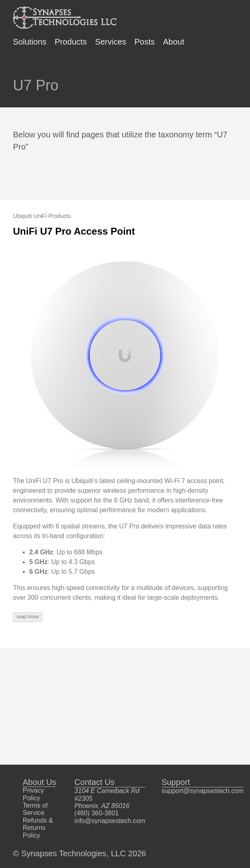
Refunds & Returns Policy (38, 828)
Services (111, 42)
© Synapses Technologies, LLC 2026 (80, 853)
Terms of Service (35, 809)
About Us (39, 782)
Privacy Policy (33, 794)
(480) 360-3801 (96, 813)
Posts (144, 42)
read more (28, 617)
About (174, 42)
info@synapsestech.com (110, 821)
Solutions (30, 42)
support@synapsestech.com (203, 791)
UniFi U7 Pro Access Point (74, 231)
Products (71, 42)
